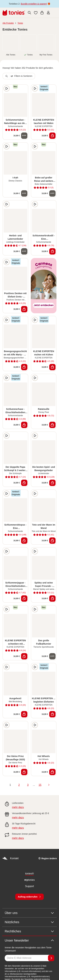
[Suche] (29, 13)
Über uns (29, 913)
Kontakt (10, 859)
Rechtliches (29, 931)
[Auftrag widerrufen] (29, 897)
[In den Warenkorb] (52, 136)
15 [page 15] (40, 785)
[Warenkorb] (42, 13)
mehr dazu (18, 807)
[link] (11, 43)
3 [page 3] (28, 785)
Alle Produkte (8, 23)
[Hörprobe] (7, 88)
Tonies (20, 23)
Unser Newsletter (29, 940)
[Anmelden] (51, 958)
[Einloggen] (48, 13)
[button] (36, 13)
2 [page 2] (19, 785)
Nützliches (29, 922)
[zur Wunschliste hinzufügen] (24, 88)
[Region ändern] (48, 858)
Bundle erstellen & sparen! (34, 4)
